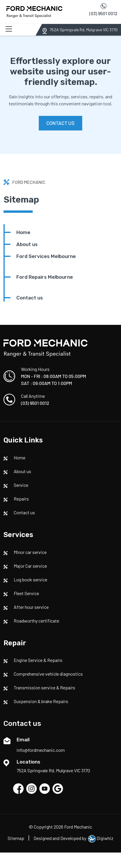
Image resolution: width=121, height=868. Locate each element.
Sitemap (16, 838)
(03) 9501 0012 (103, 13)
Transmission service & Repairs (44, 687)
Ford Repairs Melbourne (45, 277)
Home (23, 232)
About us (27, 244)
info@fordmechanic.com (41, 750)
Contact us (30, 298)
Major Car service (30, 566)
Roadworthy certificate (36, 621)
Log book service (30, 579)
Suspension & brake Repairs (41, 701)
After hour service (31, 607)
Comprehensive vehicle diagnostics (48, 674)
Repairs (21, 499)
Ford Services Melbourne (46, 256)
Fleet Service (26, 593)
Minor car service (30, 552)
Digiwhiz (101, 838)
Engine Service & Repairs (38, 660)
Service (21, 485)
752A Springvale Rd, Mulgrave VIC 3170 (84, 30)
